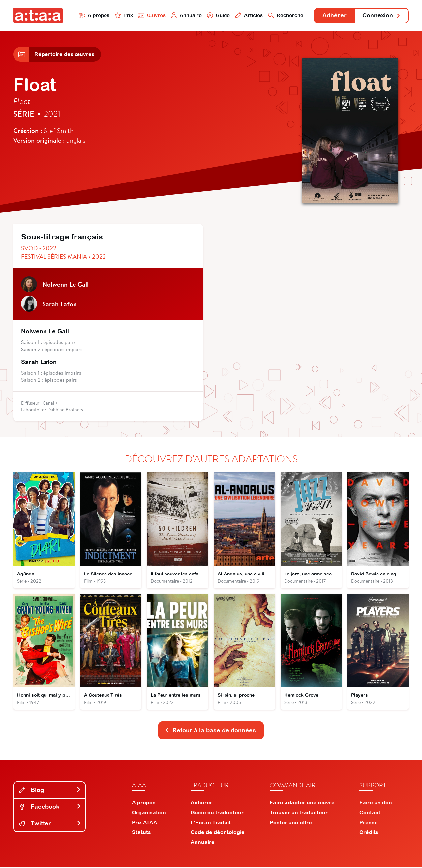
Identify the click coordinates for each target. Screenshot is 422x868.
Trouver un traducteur (299, 814)
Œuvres (151, 15)
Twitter (50, 825)
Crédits (369, 833)
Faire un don (376, 804)
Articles (248, 15)
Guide (217, 15)
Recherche (285, 15)
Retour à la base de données (210, 731)
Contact (370, 814)
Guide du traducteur (217, 814)
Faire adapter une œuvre (302, 804)
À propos (93, 15)
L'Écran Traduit (211, 824)
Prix (123, 15)
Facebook (50, 808)
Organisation (149, 814)
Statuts (141, 833)
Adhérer (334, 16)
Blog (50, 791)
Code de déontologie (218, 833)
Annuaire (185, 15)
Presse (369, 824)
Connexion (381, 16)
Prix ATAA (145, 824)
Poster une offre (291, 824)
